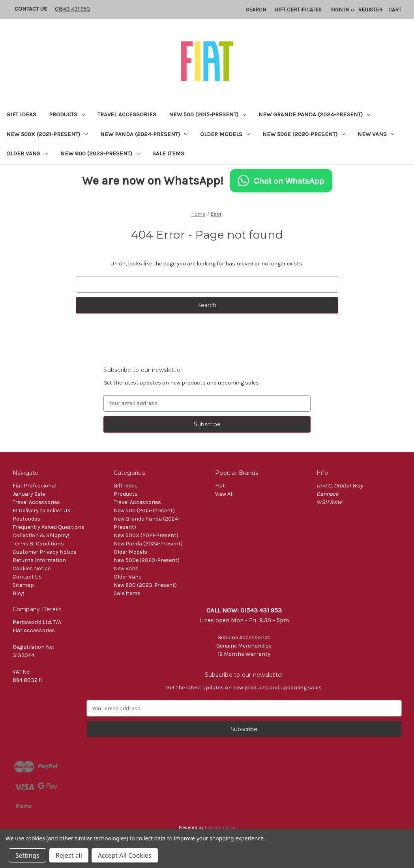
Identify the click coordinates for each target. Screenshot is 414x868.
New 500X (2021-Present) (47, 134)
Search (256, 10)
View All (224, 494)
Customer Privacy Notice (44, 552)
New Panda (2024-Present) (144, 134)
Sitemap (23, 585)
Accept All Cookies (125, 855)
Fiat (220, 486)
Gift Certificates (298, 10)
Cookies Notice (32, 568)
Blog (18, 593)
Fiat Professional (35, 486)
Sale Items (168, 153)
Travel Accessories (127, 114)
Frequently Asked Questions (49, 527)
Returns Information (39, 560)
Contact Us (31, 9)
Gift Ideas (21, 114)
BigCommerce (220, 827)
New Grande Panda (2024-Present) (314, 114)
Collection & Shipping (41, 535)
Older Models (225, 134)
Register (370, 10)
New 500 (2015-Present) (207, 114)
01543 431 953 (73, 9)
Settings (27, 855)
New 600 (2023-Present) (100, 153)
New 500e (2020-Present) (304, 134)
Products (67, 114)
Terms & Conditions (38, 544)
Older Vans (27, 153)
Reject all (69, 855)
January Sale (29, 494)
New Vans (376, 134)
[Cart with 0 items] (395, 10)
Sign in (340, 10)
